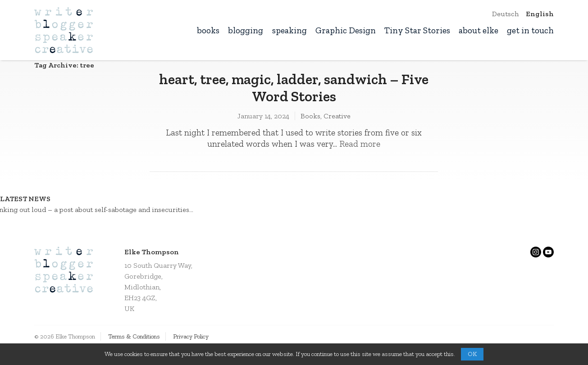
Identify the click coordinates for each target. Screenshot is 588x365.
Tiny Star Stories (417, 30)
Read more (360, 144)
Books (310, 116)
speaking (289, 30)
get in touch (530, 30)
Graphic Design (346, 30)
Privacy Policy (191, 336)
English (540, 14)
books (208, 30)
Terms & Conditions (134, 336)
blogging (246, 30)
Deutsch (505, 14)
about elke (479, 30)
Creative (337, 116)
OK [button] (472, 354)
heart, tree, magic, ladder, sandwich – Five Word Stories (294, 88)
